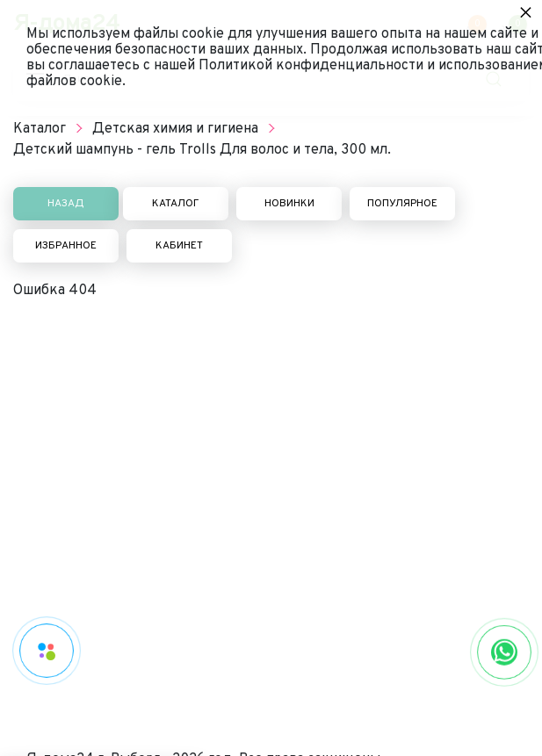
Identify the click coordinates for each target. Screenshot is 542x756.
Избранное (66, 246)
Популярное (402, 204)
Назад (66, 204)
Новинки (289, 204)
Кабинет (179, 246)
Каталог (176, 204)
